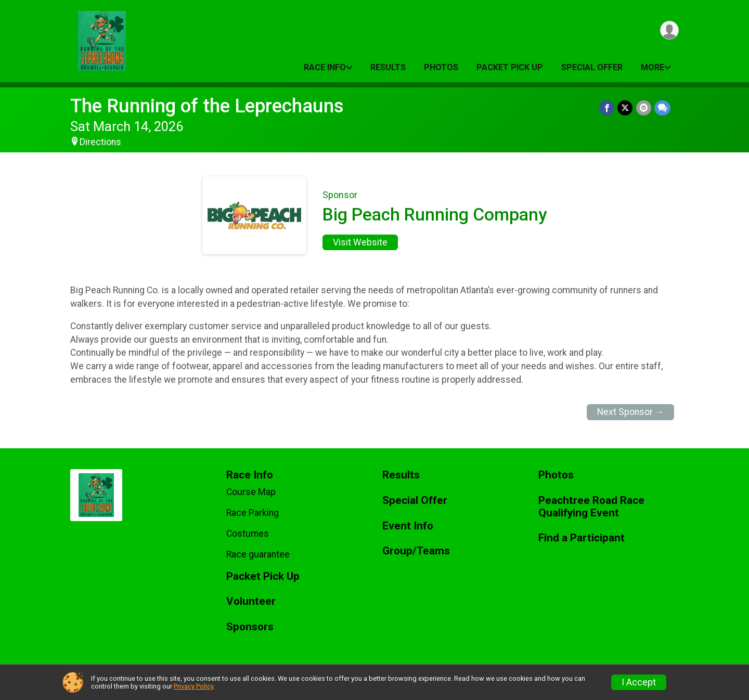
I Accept (639, 682)
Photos (441, 67)
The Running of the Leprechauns (207, 106)
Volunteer (251, 601)
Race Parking (253, 513)
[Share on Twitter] (625, 108)
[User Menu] (669, 30)
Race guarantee (258, 554)
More (653, 67)
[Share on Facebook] (607, 108)
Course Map (251, 492)
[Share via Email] (644, 108)
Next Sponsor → (631, 412)
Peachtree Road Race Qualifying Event (591, 507)
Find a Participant (582, 538)
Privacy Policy (193, 686)
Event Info (408, 526)
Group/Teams (416, 551)
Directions (100, 142)
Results (388, 67)
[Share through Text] (662, 108)
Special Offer (592, 67)
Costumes (248, 534)
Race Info (325, 67)
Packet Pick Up (510, 67)
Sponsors (250, 627)
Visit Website (360, 242)
